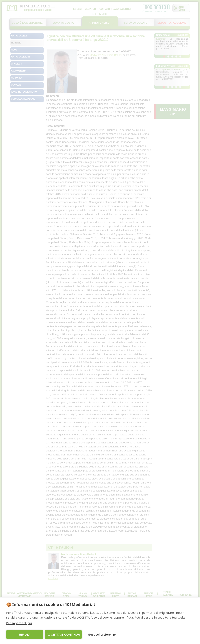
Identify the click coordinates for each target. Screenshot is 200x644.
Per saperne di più (19, 623)
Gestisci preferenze (102, 634)
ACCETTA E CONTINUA (63, 634)
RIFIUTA (25, 634)
